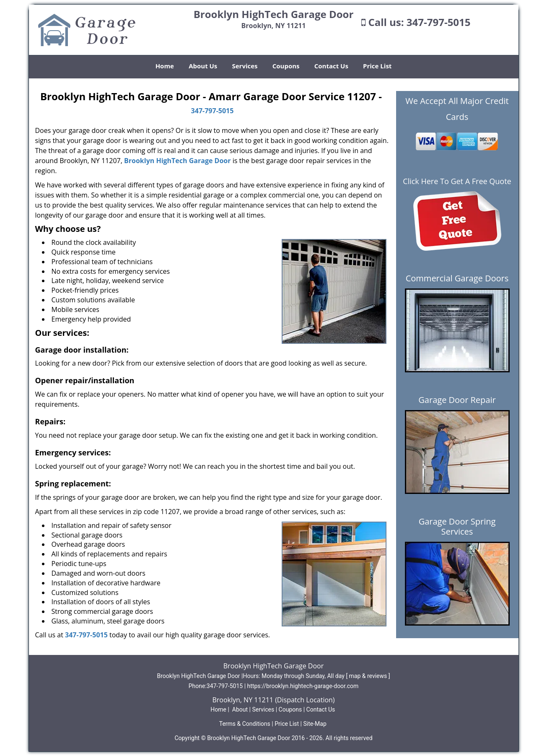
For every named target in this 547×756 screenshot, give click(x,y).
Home (165, 66)
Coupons (286, 66)
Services (245, 66)
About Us (203, 66)
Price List (377, 66)
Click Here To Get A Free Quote (457, 181)
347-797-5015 (439, 22)
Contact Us (331, 66)
